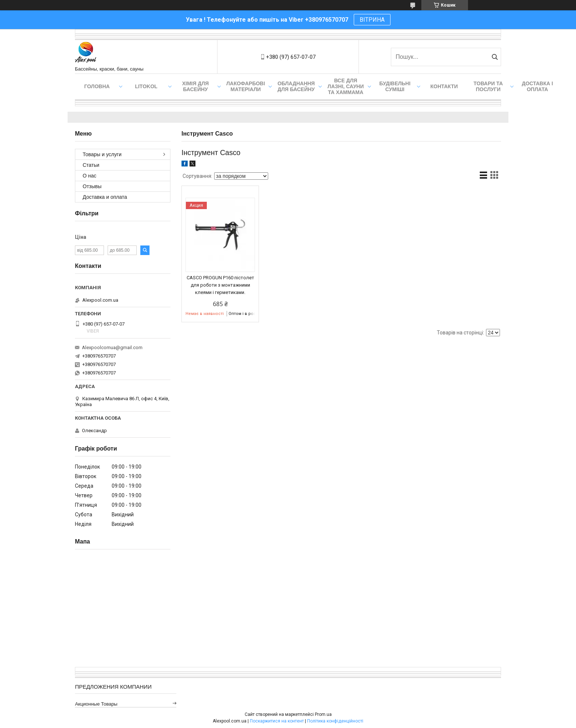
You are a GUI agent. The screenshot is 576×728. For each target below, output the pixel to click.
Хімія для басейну (196, 86)
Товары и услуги (102, 154)
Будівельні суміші (395, 86)
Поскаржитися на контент (277, 721)
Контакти (444, 86)
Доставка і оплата (537, 86)
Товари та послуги (488, 86)
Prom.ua (323, 714)
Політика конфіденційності (335, 721)
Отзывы (92, 186)
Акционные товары (96, 704)
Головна (97, 86)
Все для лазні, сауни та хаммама (346, 86)
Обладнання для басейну (296, 86)
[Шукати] (495, 57)
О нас (89, 176)
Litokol (146, 86)
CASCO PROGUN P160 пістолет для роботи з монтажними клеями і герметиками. (220, 285)
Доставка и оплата (105, 197)
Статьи (91, 165)
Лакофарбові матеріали (246, 86)
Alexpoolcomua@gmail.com (112, 347)
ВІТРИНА (372, 20)
